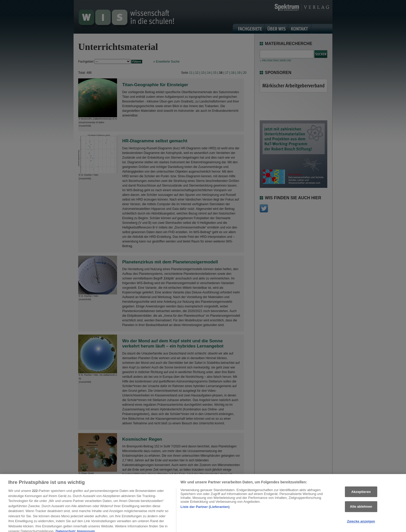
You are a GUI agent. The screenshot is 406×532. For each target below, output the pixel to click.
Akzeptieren (361, 495)
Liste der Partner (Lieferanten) (205, 510)
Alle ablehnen (361, 510)
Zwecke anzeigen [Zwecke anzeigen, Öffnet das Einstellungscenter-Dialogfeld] (361, 525)
